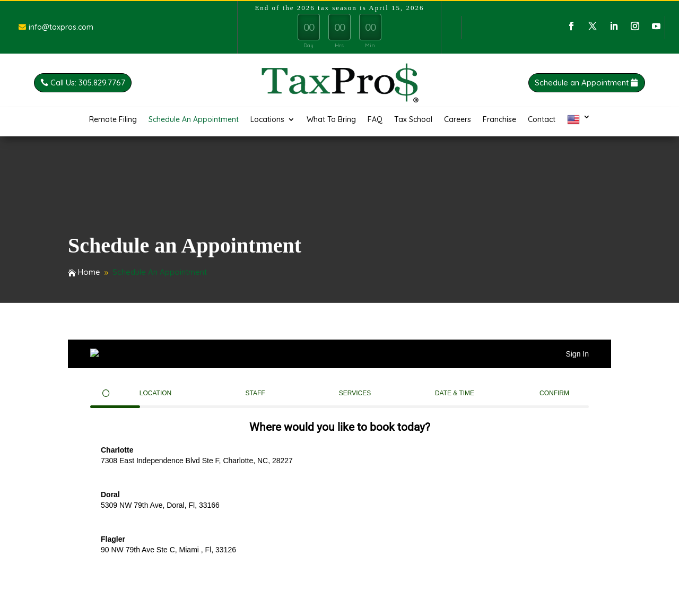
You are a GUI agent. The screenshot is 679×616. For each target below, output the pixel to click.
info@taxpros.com (61, 27)
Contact (542, 120)
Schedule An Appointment (194, 120)
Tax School (413, 120)
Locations (267, 120)
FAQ (375, 120)
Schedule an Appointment (608, 83)
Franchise (499, 120)
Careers (458, 120)
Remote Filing (113, 120)
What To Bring (331, 120)
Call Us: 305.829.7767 (61, 83)
